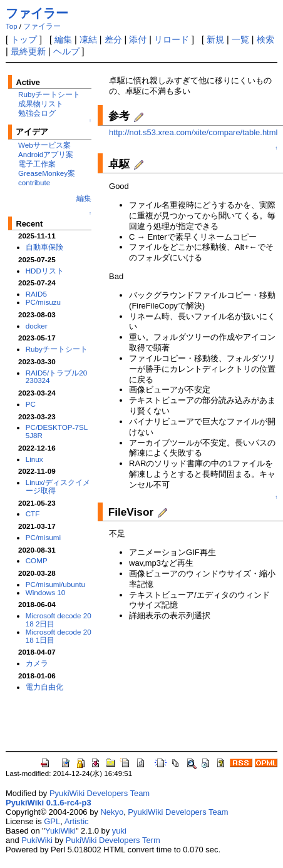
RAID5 (36, 294)
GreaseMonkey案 (47, 173)
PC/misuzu (43, 302)
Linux (34, 459)
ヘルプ (66, 51)
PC (31, 404)
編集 (63, 39)
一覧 (240, 39)
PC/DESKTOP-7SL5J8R (57, 431)
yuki (119, 831)
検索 (265, 39)
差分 (113, 39)
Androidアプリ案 (46, 154)
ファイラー (37, 13)
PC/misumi (43, 537)
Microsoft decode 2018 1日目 (59, 636)
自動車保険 (44, 247)
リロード (172, 39)
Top (12, 26)
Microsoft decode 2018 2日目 (59, 620)
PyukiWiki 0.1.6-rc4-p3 (49, 803)
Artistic (77, 821)
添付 (138, 39)
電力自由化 (44, 687)
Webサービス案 (44, 145)
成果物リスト (41, 104)
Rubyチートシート (49, 94)
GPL (52, 821)
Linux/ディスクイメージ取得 (58, 486)
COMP (37, 560)
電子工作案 (37, 164)
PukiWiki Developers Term (113, 840)
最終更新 (28, 51)
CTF (33, 513)
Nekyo (112, 812)
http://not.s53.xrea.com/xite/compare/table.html (193, 132)
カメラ (37, 663)
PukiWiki (37, 840)
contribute (34, 182)
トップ (24, 39)
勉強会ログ (37, 113)
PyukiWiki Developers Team (100, 793)
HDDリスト (45, 271)
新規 (215, 39)
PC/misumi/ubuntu (55, 584)
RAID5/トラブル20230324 (57, 377)
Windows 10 (46, 592)
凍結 (88, 39)
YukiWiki (60, 831)
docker (37, 326)
